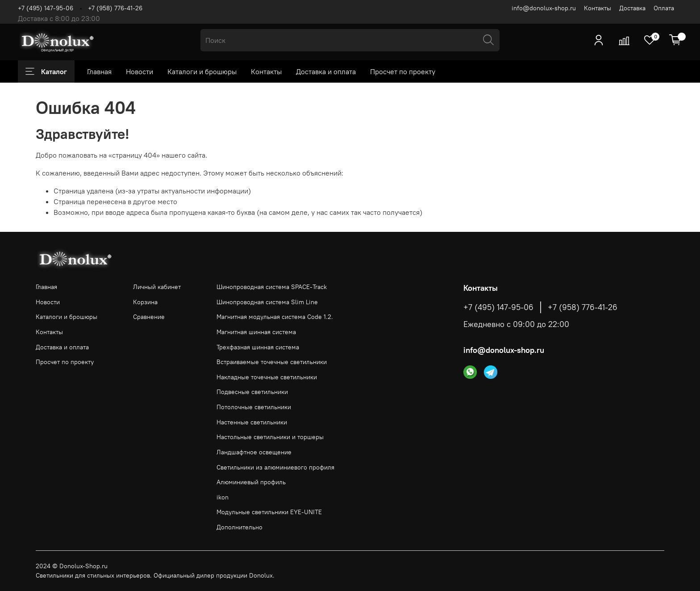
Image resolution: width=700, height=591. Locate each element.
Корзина (145, 302)
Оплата (664, 8)
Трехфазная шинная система (258, 347)
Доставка (632, 8)
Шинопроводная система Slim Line (267, 302)
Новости (140, 71)
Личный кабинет (157, 287)
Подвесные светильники (252, 392)
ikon (223, 497)
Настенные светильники (252, 422)
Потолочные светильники (254, 407)
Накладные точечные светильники (267, 377)
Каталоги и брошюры (202, 71)
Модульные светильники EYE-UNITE (269, 512)
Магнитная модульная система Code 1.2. (275, 317)
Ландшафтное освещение (254, 452)
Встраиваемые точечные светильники (272, 362)
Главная (99, 71)
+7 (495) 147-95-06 (46, 8)
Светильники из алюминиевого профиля (275, 467)
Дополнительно (240, 527)
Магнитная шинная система (256, 332)
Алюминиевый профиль (251, 482)
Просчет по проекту (403, 71)
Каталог (46, 71)
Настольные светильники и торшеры (270, 437)
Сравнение (149, 317)
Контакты (598, 8)
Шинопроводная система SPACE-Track (272, 287)
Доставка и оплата (326, 71)
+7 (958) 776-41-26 (115, 8)
